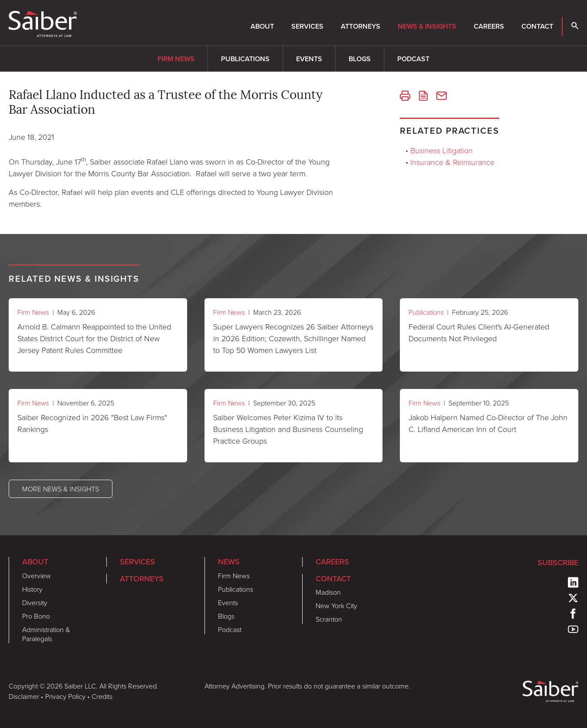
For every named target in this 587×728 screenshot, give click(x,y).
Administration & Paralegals (46, 634)
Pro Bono (36, 616)
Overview (36, 576)
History (32, 589)
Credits (102, 696)
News (229, 562)
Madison (328, 592)
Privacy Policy (65, 696)
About (262, 26)
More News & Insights (61, 489)
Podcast (413, 59)
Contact (537, 26)
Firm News (176, 59)
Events (309, 59)
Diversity (35, 603)
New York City (336, 606)
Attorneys (361, 26)
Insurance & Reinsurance (452, 162)
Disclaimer (24, 696)
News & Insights (427, 26)
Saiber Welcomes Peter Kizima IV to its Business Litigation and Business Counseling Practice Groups (288, 429)
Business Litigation (442, 150)
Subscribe (558, 563)
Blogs (360, 59)
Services (307, 26)
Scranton (329, 619)
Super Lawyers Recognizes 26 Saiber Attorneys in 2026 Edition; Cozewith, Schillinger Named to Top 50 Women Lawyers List (293, 338)
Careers (489, 26)
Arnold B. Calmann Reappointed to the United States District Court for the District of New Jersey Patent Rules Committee (94, 338)
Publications (245, 59)
